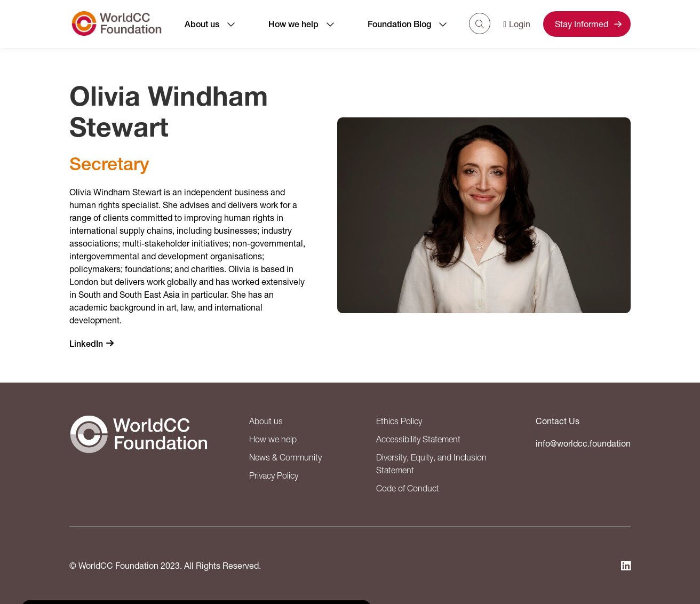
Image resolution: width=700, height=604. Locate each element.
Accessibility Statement (418, 439)
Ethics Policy (399, 421)
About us (202, 24)
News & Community (285, 457)
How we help (293, 24)
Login (517, 24)
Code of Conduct (408, 488)
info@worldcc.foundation (583, 443)
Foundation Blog (399, 24)
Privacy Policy (274, 475)
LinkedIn (86, 344)
